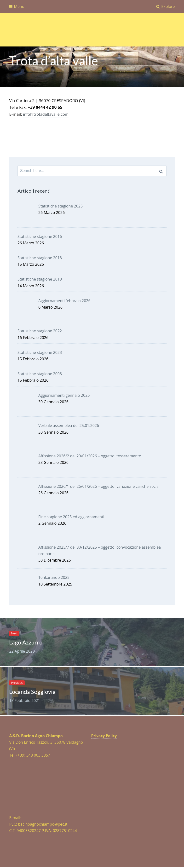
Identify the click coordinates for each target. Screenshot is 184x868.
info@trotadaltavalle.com (47, 114)
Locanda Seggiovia (34, 692)
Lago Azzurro (27, 643)
